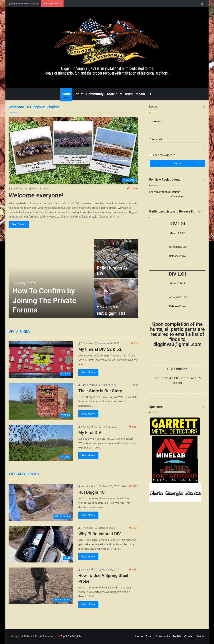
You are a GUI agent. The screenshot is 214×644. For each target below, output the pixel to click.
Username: (156, 121)
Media (140, 94)
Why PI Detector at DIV (100, 534)
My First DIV (90, 433)
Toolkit (111, 94)
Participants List (177, 247)
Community (95, 94)
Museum (126, 94)
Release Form (177, 256)
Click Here (177, 196)
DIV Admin (85, 343)
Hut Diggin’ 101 (111, 313)
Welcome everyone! (36, 195)
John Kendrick (88, 486)
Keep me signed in (164, 155)
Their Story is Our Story (100, 391)
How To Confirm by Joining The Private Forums (45, 301)
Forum (79, 94)
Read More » (19, 224)
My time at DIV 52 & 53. (100, 349)
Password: (156, 139)
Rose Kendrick (18, 189)
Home (66, 94)
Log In (177, 163)
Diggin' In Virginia (71, 636)
